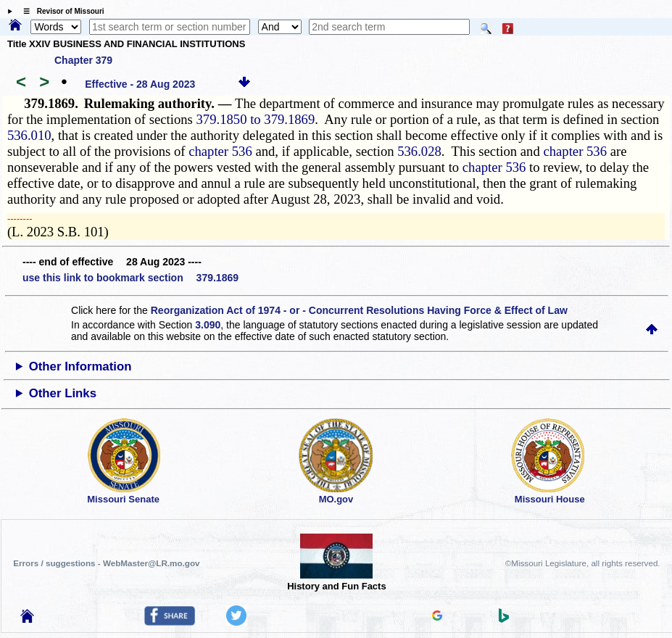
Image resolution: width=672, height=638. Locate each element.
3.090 (208, 325)
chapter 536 (220, 151)
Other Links (63, 393)
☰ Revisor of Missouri (60, 11)
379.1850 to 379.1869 (256, 119)
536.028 (419, 151)
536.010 (29, 135)
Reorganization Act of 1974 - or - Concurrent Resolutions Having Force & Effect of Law (359, 310)
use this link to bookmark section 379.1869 (130, 278)
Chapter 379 (83, 60)
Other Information (80, 366)
